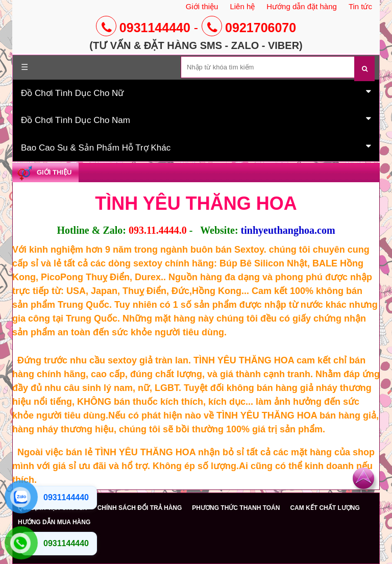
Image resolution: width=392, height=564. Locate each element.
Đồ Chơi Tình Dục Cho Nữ (196, 92)
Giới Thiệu (54, 172)
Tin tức (360, 6)
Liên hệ (242, 6)
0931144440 (143, 28)
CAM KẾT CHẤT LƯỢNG (325, 508)
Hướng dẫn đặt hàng (302, 6)
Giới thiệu (202, 6)
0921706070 (249, 28)
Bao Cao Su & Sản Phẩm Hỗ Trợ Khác (196, 147)
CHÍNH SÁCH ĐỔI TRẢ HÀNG (140, 508)
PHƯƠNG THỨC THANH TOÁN (236, 508)
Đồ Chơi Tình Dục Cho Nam (196, 119)
